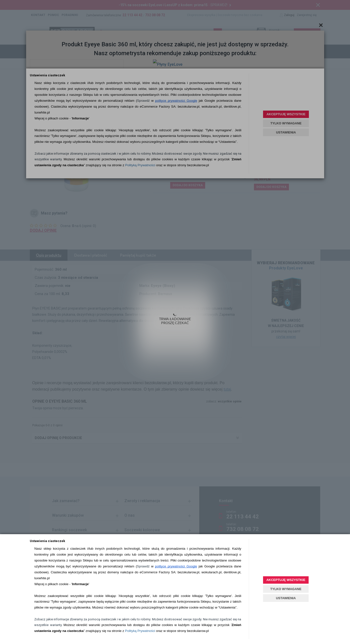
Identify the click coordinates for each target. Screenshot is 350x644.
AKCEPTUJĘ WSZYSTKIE (286, 580)
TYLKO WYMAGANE (286, 589)
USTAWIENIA (286, 598)
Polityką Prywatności (140, 631)
